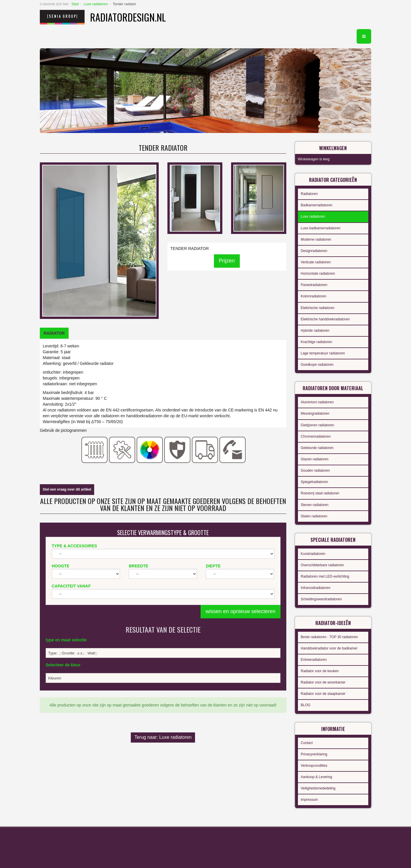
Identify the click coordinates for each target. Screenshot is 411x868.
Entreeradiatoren (314, 660)
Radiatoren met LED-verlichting (325, 576)
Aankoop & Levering (317, 777)
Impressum (309, 800)
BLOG (306, 705)
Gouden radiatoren (315, 471)
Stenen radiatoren (315, 505)
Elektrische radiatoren (318, 308)
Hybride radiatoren (315, 331)
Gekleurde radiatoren (317, 448)
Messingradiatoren (315, 413)
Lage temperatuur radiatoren (323, 353)
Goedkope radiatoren (317, 365)
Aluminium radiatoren (317, 402)
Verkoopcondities (314, 766)
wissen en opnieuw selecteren (240, 611)
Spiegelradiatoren (314, 482)
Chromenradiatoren (316, 436)
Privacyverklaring (314, 754)
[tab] (54, 333)
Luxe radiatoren (96, 4)
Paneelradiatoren (314, 285)
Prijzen (227, 261)
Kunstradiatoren (313, 554)
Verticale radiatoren (316, 262)
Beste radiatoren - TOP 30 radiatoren (329, 637)
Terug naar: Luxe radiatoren (163, 737)
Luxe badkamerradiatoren (321, 228)
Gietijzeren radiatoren (318, 425)
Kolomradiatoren (314, 296)
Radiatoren (309, 194)
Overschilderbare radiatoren (322, 565)
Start (75, 4)
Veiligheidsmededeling (318, 788)
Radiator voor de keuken (320, 671)
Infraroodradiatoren (316, 588)
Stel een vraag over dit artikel (67, 489)
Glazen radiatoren (315, 459)
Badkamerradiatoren (317, 205)
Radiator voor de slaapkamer (323, 694)
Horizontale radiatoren (318, 274)
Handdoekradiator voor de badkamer (329, 648)
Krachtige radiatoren (317, 342)
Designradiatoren (314, 251)
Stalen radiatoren (314, 516)
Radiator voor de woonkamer (323, 682)
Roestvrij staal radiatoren (320, 493)
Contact (307, 743)
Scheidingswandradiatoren (321, 599)
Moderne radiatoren (316, 239)
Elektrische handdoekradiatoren (325, 319)
